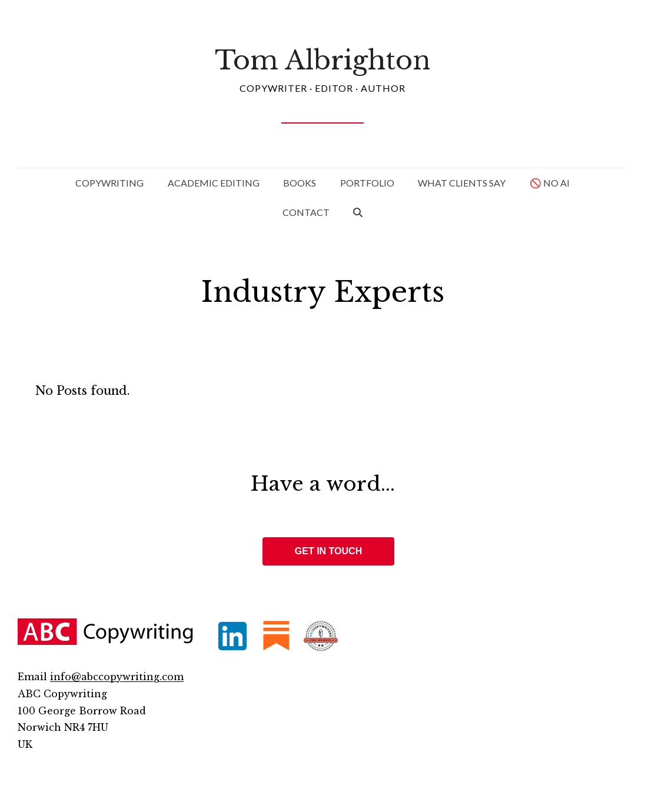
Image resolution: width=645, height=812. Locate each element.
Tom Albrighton (322, 60)
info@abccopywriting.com (117, 677)
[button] (358, 212)
